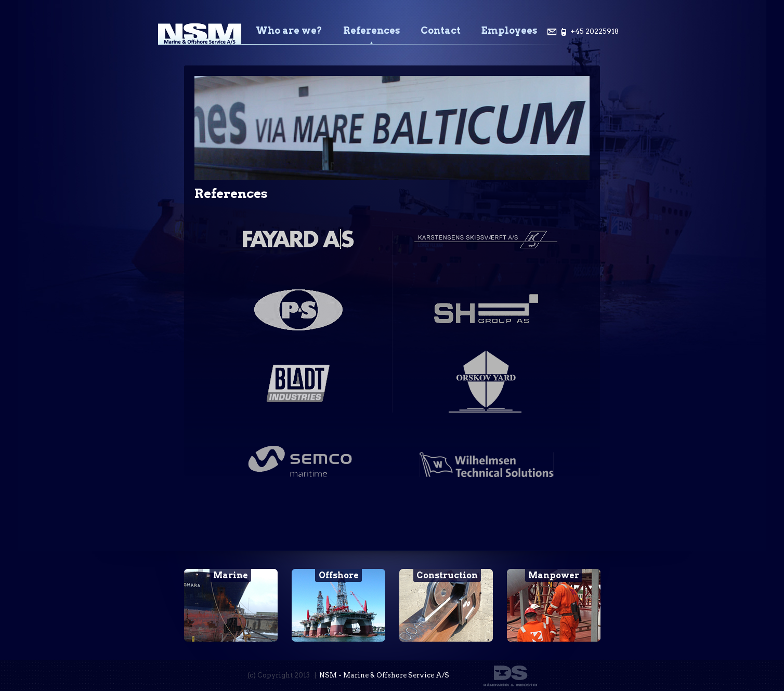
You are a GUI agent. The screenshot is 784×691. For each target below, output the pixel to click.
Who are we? (289, 30)
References (371, 30)
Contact (441, 30)
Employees (509, 30)
